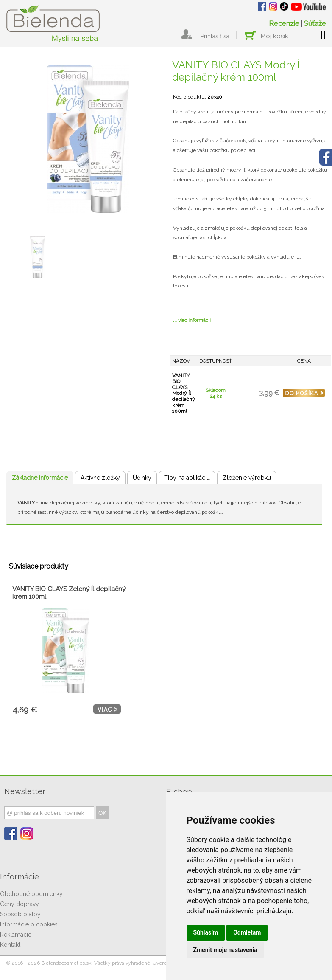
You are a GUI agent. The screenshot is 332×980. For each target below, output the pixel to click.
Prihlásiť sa (215, 36)
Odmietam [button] (247, 932)
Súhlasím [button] (206, 932)
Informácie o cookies (29, 924)
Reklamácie (16, 935)
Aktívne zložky (100, 478)
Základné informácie (40, 478)
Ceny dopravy (20, 904)
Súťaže (315, 23)
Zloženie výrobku (247, 478)
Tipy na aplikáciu (187, 478)
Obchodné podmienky (31, 894)
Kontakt (10, 945)
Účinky (142, 478)
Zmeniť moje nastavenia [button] (225, 950)
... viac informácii (192, 320)
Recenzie (284, 23)
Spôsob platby (20, 914)
